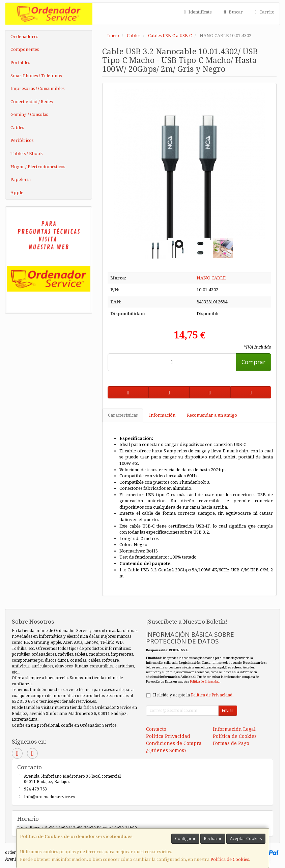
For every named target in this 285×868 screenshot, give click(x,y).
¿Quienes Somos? (166, 750)
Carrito (264, 12)
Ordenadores (24, 37)
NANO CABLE (211, 278)
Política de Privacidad (205, 681)
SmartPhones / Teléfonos (36, 76)
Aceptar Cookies (246, 839)
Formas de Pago (231, 743)
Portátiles (20, 63)
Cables (17, 128)
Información (162, 415)
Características (123, 415)
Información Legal (234, 729)
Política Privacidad (168, 736)
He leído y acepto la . (193, 695)
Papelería (21, 179)
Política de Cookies (230, 859)
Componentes (25, 49)
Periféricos (22, 140)
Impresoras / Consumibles (37, 88)
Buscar (232, 12)
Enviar (228, 710)
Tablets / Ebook (27, 154)
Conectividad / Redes (32, 102)
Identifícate (197, 12)
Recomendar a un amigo (212, 415)
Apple (17, 193)
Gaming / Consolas (29, 114)
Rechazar (213, 839)
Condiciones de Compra (174, 743)
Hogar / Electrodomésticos (38, 167)
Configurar (185, 839)
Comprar (253, 362)
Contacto (156, 729)
